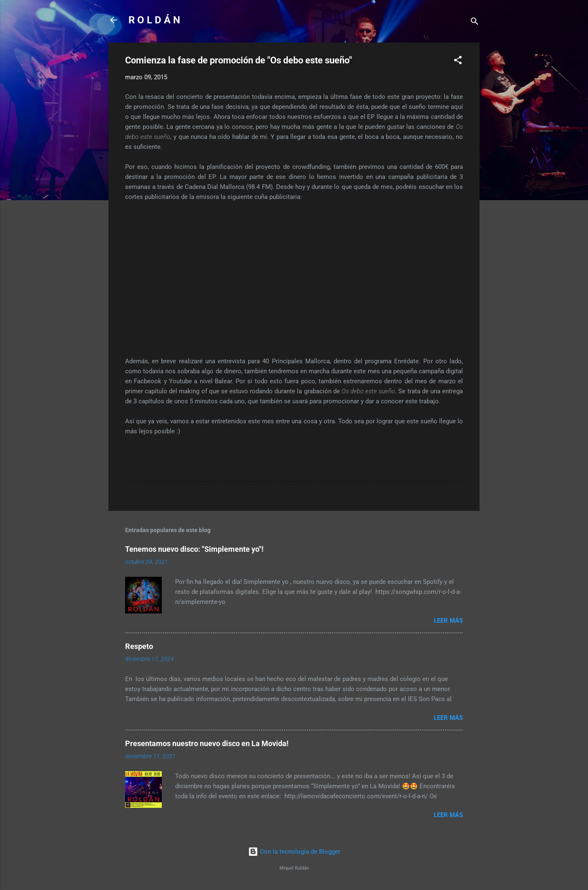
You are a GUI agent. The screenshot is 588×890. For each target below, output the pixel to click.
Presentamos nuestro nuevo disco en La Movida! (207, 743)
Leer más (448, 621)
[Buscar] (475, 23)
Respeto (139, 646)
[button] (458, 62)
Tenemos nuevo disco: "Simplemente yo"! (194, 549)
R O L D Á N (154, 20)
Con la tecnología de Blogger (294, 852)
